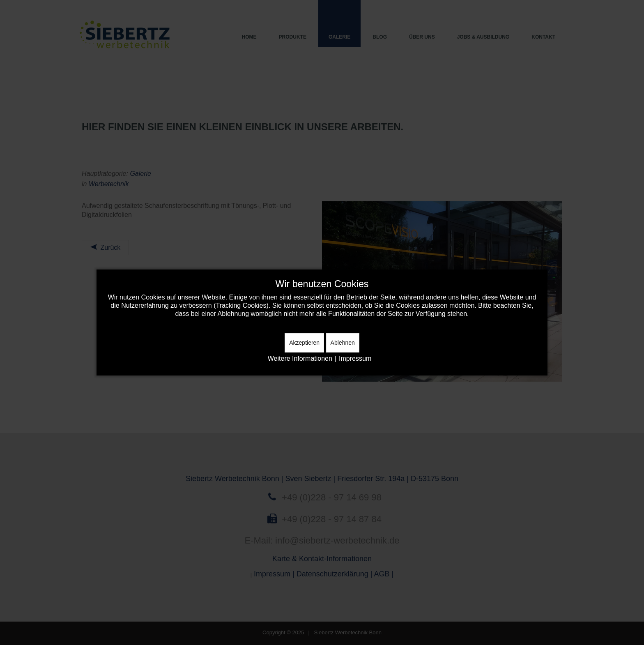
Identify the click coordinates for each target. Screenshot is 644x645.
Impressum (355, 358)
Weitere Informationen (300, 358)
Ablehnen (343, 343)
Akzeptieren (304, 343)
